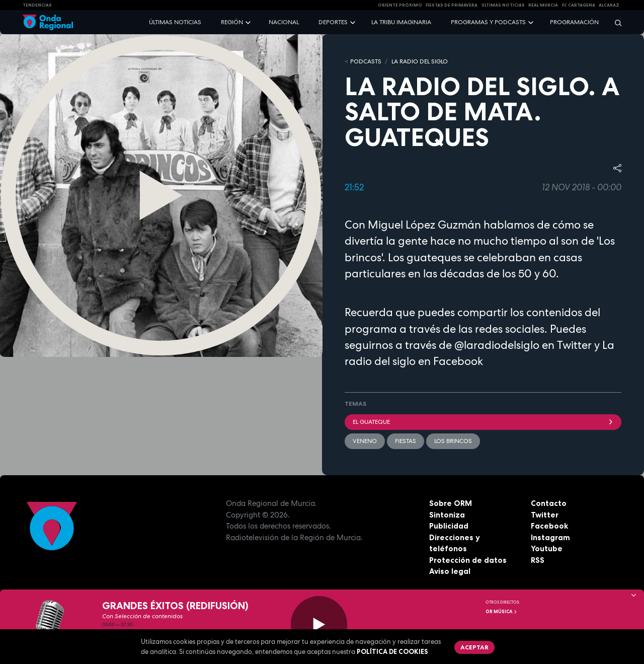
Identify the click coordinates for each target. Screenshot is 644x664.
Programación (574, 22)
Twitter (545, 515)
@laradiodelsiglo (497, 345)
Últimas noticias (175, 22)
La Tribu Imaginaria (401, 22)
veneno (365, 441)
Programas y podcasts (488, 22)
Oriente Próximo (400, 5)
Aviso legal (450, 571)
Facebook (549, 526)
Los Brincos (453, 441)
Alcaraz (609, 5)
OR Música (502, 612)
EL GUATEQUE (483, 422)
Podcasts (366, 61)
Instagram (550, 537)
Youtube (547, 548)
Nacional (284, 22)
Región (232, 22)
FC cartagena (579, 5)
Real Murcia (543, 5)
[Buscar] (615, 22)
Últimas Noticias (503, 5)
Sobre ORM (451, 503)
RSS (538, 560)
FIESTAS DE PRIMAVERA (452, 5)
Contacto (549, 503)
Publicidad (449, 526)
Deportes (333, 22)
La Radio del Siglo (420, 61)
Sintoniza (447, 515)
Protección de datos (468, 560)
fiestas (406, 441)
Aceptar (474, 647)
